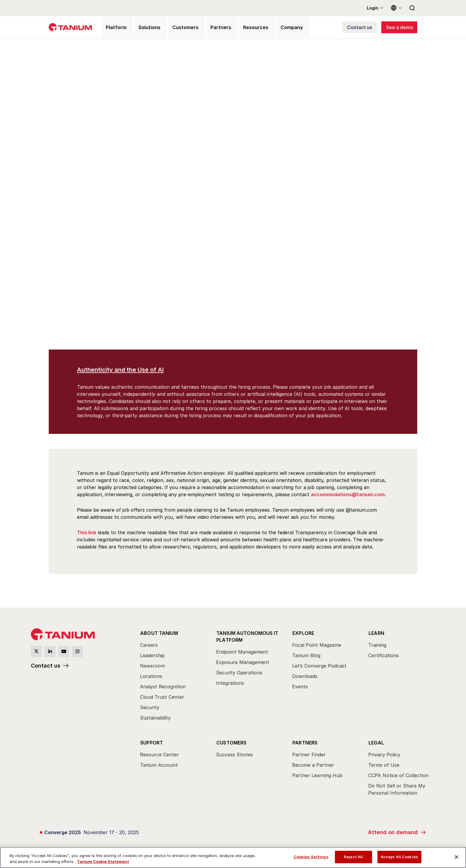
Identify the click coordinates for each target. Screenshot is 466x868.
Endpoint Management (242, 650)
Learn (376, 633)
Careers (149, 645)
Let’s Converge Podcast (319, 665)
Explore (303, 633)
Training (377, 645)
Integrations (230, 682)
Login (373, 8)
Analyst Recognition (163, 686)
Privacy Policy (384, 753)
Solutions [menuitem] (145, 28)
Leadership (152, 655)
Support (151, 741)
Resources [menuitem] (244, 28)
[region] (233, 857)
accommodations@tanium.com (348, 495)
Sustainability (155, 717)
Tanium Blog (306, 655)
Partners (305, 741)
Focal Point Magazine (317, 645)
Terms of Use (384, 763)
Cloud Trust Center (162, 697)
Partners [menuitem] (212, 28)
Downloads (305, 676)
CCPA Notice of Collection (398, 774)
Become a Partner (313, 763)
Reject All (353, 857)
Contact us (46, 667)
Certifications (384, 655)
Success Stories (234, 753)
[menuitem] (173, 677)
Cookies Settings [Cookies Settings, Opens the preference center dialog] (311, 857)
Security (150, 707)
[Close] (456, 857)
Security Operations (239, 671)
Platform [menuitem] (113, 28)
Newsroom (152, 665)
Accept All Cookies (399, 857)
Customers (231, 741)
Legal (376, 741)
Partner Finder (309, 753)
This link (87, 533)
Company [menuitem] (278, 28)
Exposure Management (243, 661)
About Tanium (159, 633)
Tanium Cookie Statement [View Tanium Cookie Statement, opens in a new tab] (103, 861)
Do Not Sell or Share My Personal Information (397, 788)
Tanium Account (159, 763)
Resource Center (159, 753)
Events (300, 686)
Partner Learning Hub (317, 774)
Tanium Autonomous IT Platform (247, 635)
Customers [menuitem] (179, 28)
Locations (151, 676)
